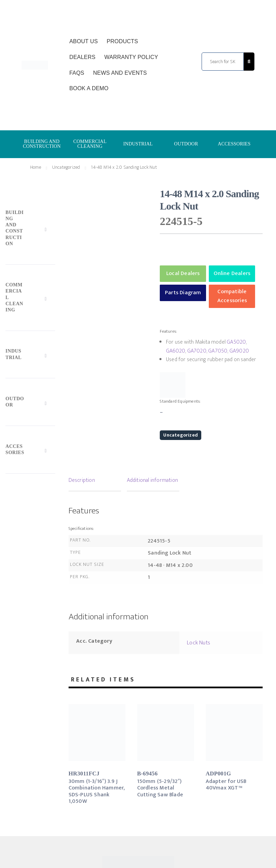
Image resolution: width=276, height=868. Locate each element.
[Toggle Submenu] (30, 229)
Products (122, 41)
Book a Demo (89, 88)
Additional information (152, 480)
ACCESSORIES (234, 144)
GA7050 (218, 351)
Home (36, 167)
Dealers (82, 57)
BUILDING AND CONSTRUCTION (42, 144)
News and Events (120, 73)
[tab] (95, 481)
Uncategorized (66, 167)
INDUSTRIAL (138, 144)
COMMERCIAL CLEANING (90, 144)
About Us (83, 41)
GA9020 (239, 351)
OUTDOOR (186, 144)
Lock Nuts (199, 643)
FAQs (77, 73)
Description (82, 480)
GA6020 (176, 351)
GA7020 (197, 351)
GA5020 (236, 342)
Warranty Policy (131, 57)
